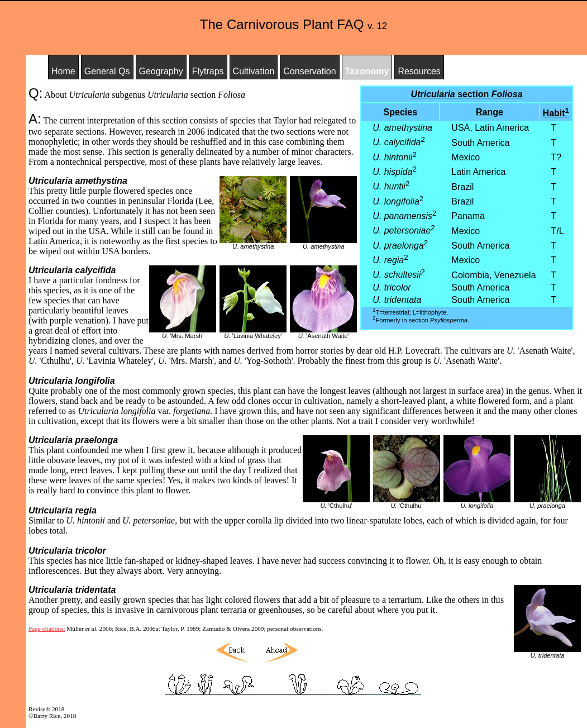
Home (63, 71)
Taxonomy (367, 71)
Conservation (309, 71)
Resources (419, 71)
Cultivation (254, 71)
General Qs (107, 71)
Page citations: (47, 629)
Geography (161, 71)
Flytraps (208, 71)
